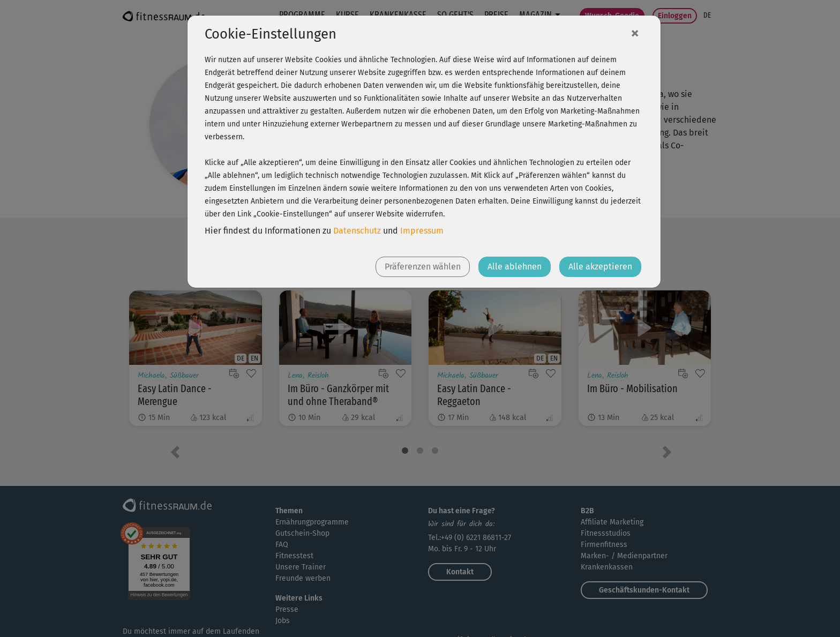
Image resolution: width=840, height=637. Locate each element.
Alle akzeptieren (600, 267)
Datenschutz (357, 231)
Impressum (422, 231)
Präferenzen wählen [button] (423, 267)
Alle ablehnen (515, 267)
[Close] (635, 33)
